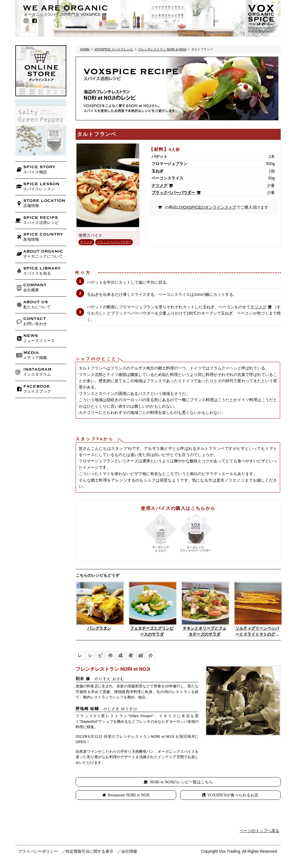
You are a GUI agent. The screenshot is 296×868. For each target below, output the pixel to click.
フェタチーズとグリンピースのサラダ (152, 631)
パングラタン (99, 628)
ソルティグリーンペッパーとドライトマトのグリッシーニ (257, 632)
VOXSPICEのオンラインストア (209, 207)
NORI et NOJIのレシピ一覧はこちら (181, 782)
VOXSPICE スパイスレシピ (114, 49)
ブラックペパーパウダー (114, 242)
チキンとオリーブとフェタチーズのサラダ (205, 631)
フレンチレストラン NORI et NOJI (162, 49)
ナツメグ (86, 242)
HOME (85, 49)
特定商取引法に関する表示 (90, 851)
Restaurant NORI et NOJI (129, 795)
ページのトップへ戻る (259, 831)
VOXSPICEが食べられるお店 (233, 795)
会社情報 (129, 851)
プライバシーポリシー (38, 851)
